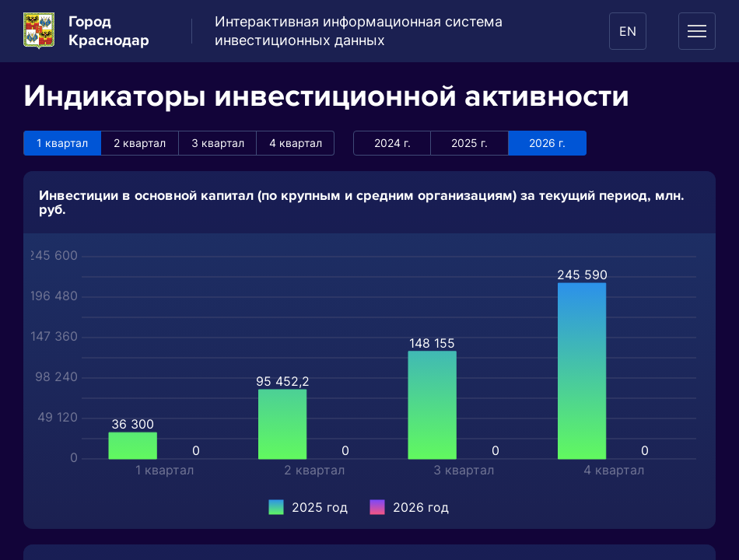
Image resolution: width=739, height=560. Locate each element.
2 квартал (140, 143)
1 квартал (62, 143)
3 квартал (218, 143)
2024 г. (392, 143)
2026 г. (547, 143)
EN (628, 31)
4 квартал (296, 143)
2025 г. (469, 143)
